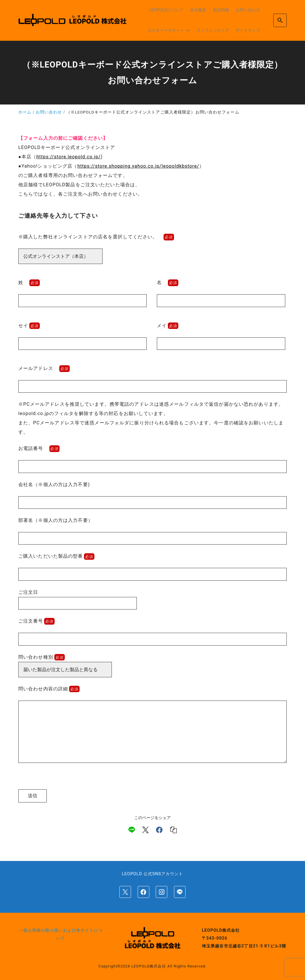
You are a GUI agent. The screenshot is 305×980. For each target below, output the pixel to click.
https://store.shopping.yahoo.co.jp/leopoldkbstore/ (138, 166)
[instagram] (162, 892)
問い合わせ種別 (42, 657)
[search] (280, 20)
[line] (132, 830)
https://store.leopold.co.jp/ (69, 157)
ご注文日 (78, 598)
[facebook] (159, 830)
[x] (146, 830)
